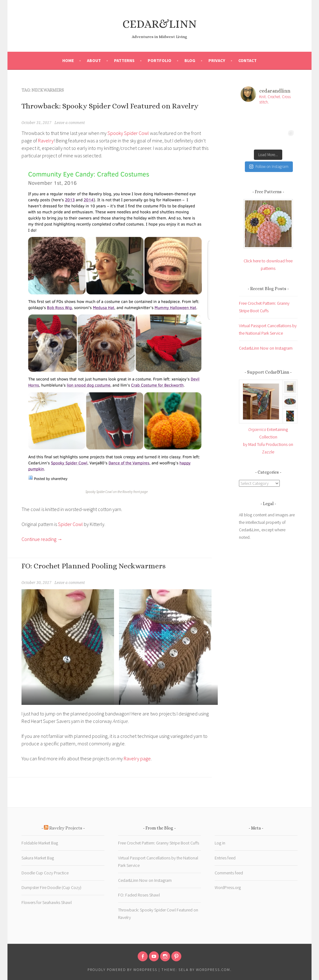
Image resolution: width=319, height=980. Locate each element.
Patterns (124, 60)
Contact (248, 60)
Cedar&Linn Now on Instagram (266, 348)
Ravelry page (137, 758)
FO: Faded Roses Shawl (139, 895)
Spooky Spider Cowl (128, 133)
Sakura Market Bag (38, 858)
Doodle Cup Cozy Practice (45, 873)
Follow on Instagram (269, 167)
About (94, 60)
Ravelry (46, 141)
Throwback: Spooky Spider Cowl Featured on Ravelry (110, 106)
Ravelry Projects (66, 828)
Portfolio (159, 60)
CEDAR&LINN (159, 24)
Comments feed (229, 873)
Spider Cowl (70, 524)
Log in (220, 843)
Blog (190, 60)
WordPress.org (228, 887)
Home (68, 60)
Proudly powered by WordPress (122, 970)
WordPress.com (213, 970)
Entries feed (225, 858)
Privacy (217, 60)
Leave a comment (70, 123)
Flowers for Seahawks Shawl (47, 902)
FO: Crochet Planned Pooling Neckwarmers (94, 566)
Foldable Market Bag (40, 843)
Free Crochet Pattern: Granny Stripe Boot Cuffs (159, 843)
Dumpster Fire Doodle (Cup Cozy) (51, 887)
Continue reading (42, 539)
